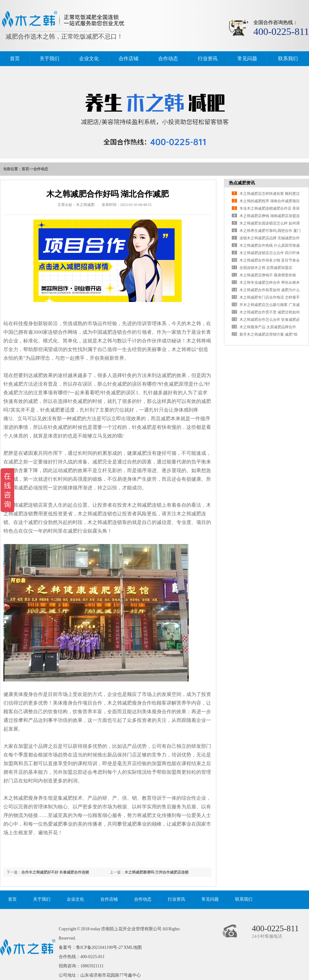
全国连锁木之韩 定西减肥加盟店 (266, 268)
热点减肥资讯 (242, 183)
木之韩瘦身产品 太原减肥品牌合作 (268, 327)
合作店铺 (129, 59)
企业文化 (89, 59)
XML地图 (133, 947)
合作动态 (168, 59)
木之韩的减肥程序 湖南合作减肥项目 (270, 201)
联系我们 (288, 59)
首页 (15, 59)
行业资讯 (208, 59)
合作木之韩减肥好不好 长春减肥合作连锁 (55, 872)
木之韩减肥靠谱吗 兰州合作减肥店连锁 (157, 872)
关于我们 (49, 59)
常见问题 (247, 59)
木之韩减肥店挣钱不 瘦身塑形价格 (268, 275)
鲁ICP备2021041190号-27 (99, 947)
